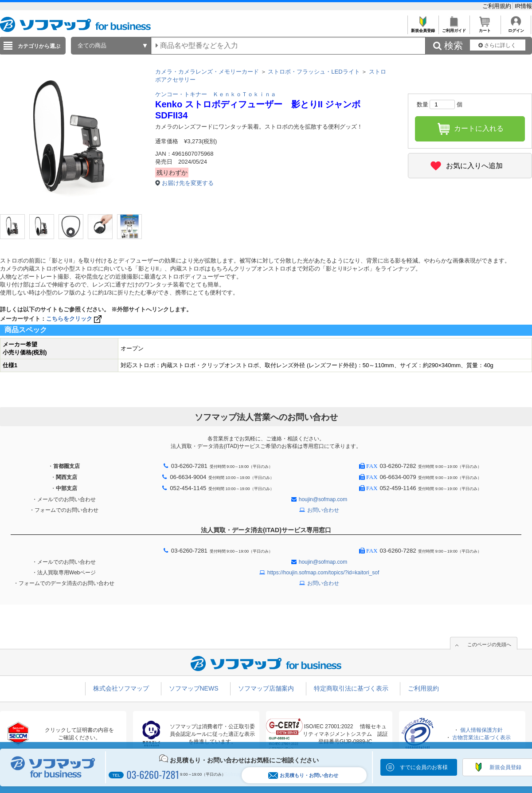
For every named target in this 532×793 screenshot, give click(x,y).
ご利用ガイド (454, 28)
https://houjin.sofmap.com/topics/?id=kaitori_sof (323, 573)
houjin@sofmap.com (323, 499)
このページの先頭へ (489, 644)
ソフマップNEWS (194, 688)
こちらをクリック (75, 319)
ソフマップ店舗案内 (266, 688)
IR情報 (523, 6)
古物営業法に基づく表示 (481, 738)
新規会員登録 (423, 28)
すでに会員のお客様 (424, 767)
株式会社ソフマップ (121, 688)
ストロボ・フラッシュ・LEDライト (314, 72)
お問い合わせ (323, 510)
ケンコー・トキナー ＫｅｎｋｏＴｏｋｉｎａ (216, 94)
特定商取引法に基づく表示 (351, 688)
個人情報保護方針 (481, 730)
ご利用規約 (498, 6)
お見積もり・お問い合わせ (303, 775)
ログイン (516, 28)
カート (485, 28)
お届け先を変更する (188, 183)
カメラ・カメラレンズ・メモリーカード (207, 72)
